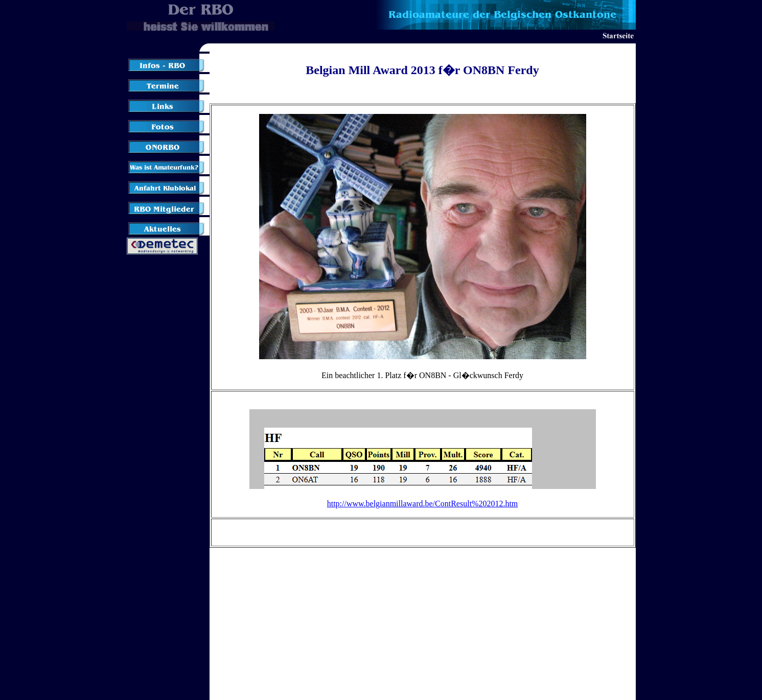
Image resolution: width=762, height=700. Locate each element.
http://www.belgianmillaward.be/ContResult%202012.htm (423, 504)
